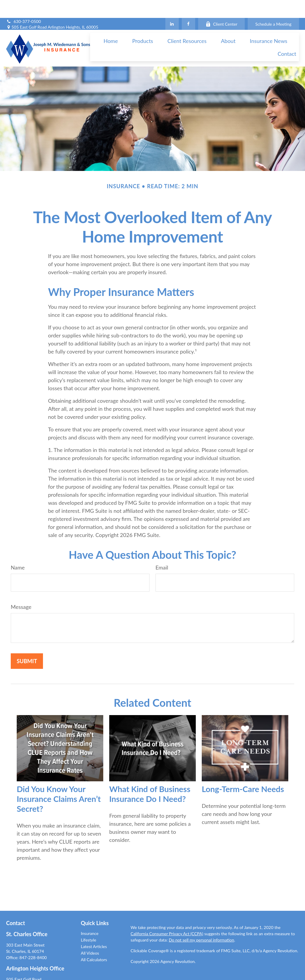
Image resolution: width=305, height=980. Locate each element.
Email (162, 550)
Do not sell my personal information (201, 922)
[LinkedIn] (172, 6)
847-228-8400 (33, 940)
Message (21, 589)
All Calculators (94, 942)
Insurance (90, 915)
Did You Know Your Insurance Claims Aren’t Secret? (59, 781)
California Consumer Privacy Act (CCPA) (167, 916)
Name (18, 550)
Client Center (222, 6)
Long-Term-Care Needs (243, 771)
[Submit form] (27, 643)
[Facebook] (188, 6)
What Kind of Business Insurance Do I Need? (150, 776)
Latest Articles (94, 929)
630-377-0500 (23, 3)
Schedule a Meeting (273, 6)
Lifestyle (89, 922)
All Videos (90, 935)
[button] (111, 23)
